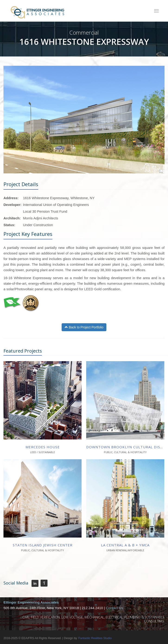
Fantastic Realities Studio (95, 638)
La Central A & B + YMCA (125, 545)
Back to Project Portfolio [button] (84, 327)
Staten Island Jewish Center (43, 545)
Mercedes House (43, 447)
